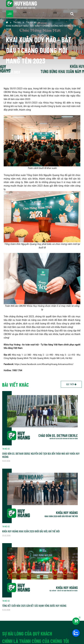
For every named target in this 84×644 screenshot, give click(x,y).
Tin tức (17, 22)
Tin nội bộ (31, 22)
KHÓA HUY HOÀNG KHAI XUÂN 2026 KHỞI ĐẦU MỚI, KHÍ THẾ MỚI (31, 531)
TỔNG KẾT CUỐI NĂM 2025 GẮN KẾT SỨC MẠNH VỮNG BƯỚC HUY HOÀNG (34, 606)
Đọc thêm (71, 384)
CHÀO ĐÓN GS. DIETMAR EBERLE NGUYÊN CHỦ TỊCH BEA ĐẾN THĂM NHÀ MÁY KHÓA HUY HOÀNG (41, 455)
